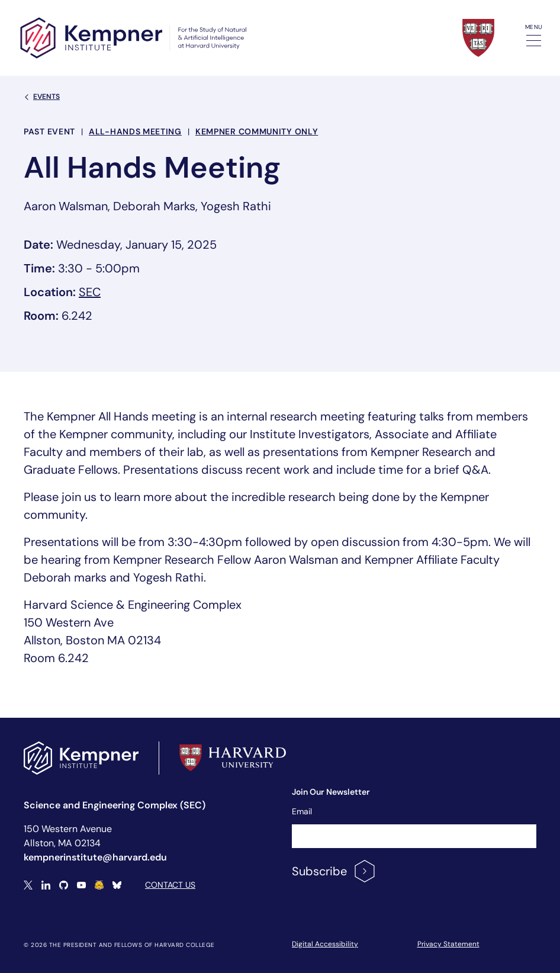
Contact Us (170, 885)
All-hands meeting (135, 131)
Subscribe (334, 871)
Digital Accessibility (325, 944)
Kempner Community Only (257, 131)
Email (302, 811)
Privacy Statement (448, 944)
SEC (90, 292)
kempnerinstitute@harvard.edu (95, 857)
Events (42, 97)
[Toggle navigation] (534, 41)
